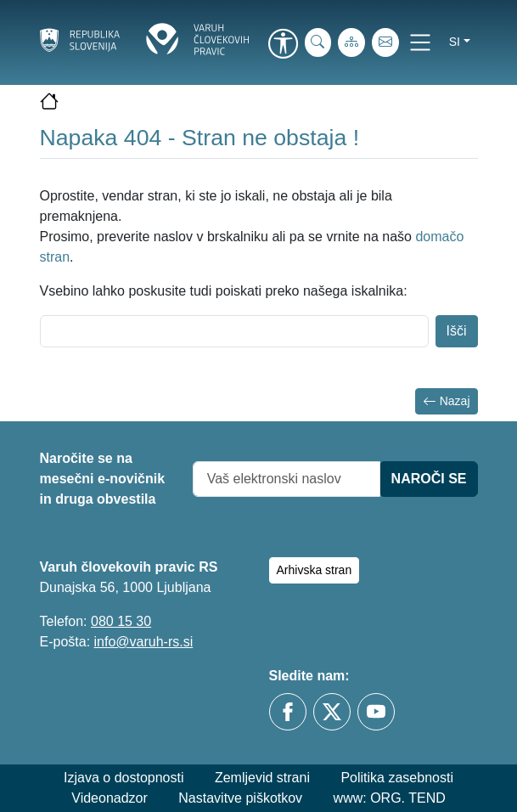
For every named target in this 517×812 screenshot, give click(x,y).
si (455, 42)
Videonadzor (110, 798)
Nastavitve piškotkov (240, 798)
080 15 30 (121, 621)
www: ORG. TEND (390, 798)
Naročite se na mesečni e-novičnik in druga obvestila (103, 479)
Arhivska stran (315, 570)
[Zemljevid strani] (351, 42)
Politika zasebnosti (397, 778)
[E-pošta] (385, 42)
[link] (284, 45)
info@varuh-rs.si (144, 642)
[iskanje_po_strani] (318, 42)
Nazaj (447, 401)
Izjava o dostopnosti (124, 778)
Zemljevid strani (262, 778)
